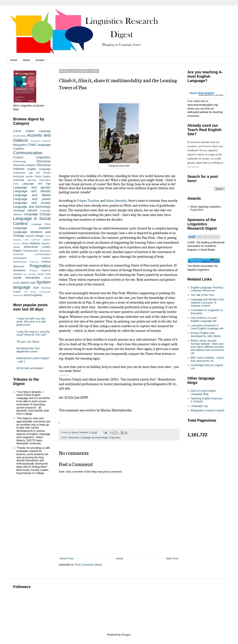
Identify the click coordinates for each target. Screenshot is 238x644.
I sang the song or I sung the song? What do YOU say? (33, 333)
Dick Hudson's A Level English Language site (204, 319)
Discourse (74, 438)
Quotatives (19, 270)
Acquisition (36, 141)
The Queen (30, 292)
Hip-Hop (32, 180)
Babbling (46, 141)
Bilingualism (20, 145)
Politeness (34, 262)
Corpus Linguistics (32, 157)
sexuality (32, 274)
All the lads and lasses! (30, 368)
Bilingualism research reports (208, 410)
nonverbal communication (32, 254)
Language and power (32, 199)
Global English (43, 176)
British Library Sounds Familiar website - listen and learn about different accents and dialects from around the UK (207, 347)
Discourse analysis (24, 165)
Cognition (19, 149)
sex (25, 274)
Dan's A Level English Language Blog (203, 392)
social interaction (27, 278)
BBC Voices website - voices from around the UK (207, 359)
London (47, 240)
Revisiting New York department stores (28, 350)
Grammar (19, 180)
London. (17, 243)
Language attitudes (25, 210)
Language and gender (32, 187)
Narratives (45, 251)
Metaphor (35, 243)
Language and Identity (32, 191)
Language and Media (32, 195)
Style (36, 288)
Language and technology (94, 438)
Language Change (37, 214)
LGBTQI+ (36, 240)
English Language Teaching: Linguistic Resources (207, 289)
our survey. (194, 167)
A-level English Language (32, 131)
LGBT (26, 240)
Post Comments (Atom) (89, 565)
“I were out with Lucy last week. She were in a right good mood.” (31, 322)
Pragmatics (115, 438)
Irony (16, 184)
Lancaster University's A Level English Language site (207, 327)
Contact (40, 60)
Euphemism (19, 173)
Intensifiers (45, 180)
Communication (28, 153)
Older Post (172, 558)
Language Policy (41, 224)
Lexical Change (34, 236)
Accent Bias (20, 136)
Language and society (32, 203)
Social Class (44, 274)
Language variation (32, 228)
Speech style (28, 283)
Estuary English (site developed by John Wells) (206, 335)
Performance (20, 262)
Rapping (34, 270)
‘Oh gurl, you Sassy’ (28, 342)
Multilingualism (31, 251)
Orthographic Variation (32, 258)
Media (25, 243)
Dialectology (20, 162)
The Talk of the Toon (203, 295)
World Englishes (33, 295)
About (26, 60)
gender (29, 176)
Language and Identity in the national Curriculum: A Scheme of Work (207, 303)
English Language (39, 169)
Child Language (39, 145)
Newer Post (67, 558)
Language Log (199, 406)
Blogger (126, 635)
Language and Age (36, 184)
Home (14, 60)
